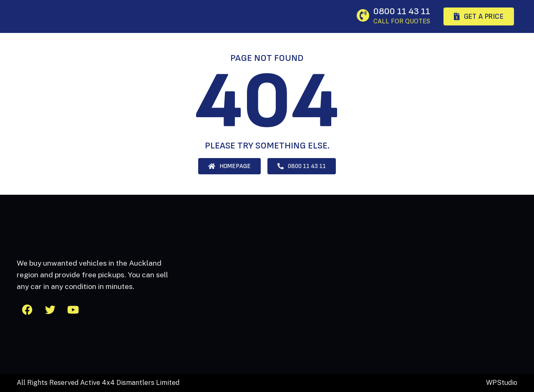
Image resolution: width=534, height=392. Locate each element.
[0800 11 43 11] (363, 15)
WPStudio (502, 383)
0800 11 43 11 (402, 11)
